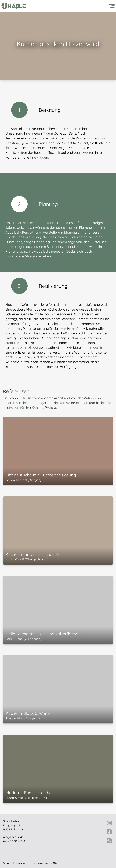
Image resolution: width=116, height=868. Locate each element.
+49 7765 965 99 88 (15, 841)
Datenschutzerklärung (17, 863)
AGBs (54, 863)
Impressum (41, 863)
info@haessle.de (13, 837)
